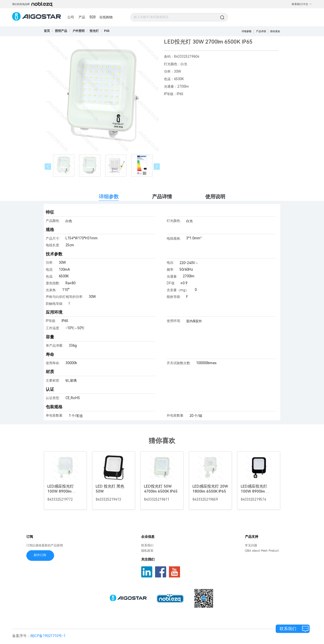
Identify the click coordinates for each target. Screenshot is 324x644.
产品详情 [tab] (162, 197)
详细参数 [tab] (109, 197)
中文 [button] (307, 4)
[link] (61, 31)
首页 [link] (47, 31)
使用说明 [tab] (215, 197)
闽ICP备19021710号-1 (48, 636)
